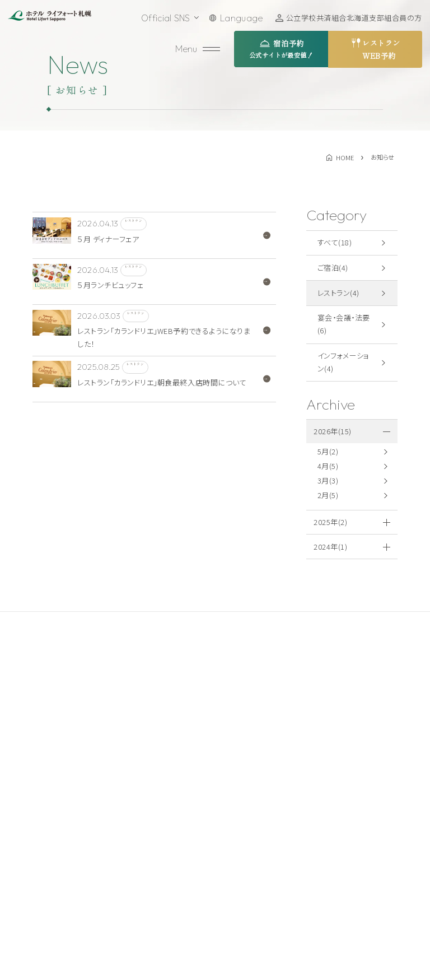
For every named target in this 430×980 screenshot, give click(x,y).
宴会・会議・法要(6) (344, 324)
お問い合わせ (81, 867)
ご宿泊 (158, 786)
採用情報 (251, 828)
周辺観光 (251, 786)
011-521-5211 (64, 821)
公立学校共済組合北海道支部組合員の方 (354, 18)
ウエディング (168, 849)
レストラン (164, 806)
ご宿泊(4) (333, 268)
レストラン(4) (338, 293)
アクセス (249, 764)
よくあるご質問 (261, 870)
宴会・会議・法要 (175, 828)
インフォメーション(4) (343, 362)
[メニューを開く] (199, 49)
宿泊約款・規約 (365, 764)
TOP (155, 764)
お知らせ (250, 849)
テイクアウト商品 (265, 806)
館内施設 (163, 870)
